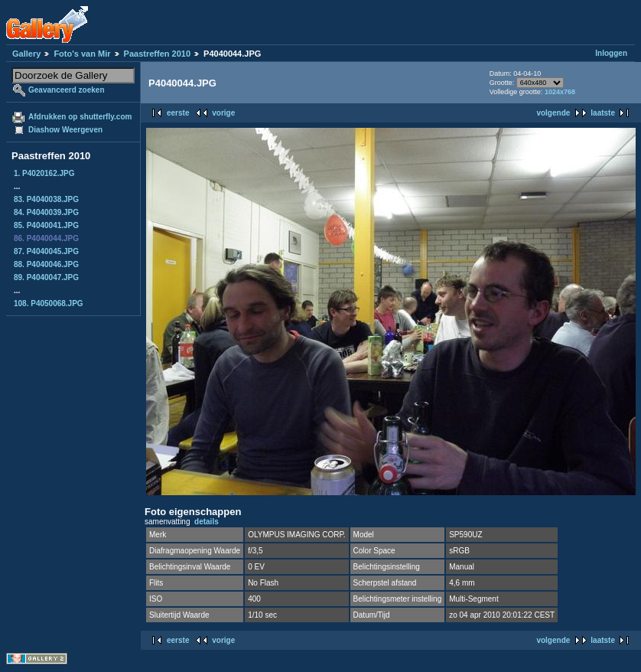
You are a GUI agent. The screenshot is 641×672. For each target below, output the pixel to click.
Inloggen (611, 53)
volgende (553, 113)
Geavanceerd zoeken (67, 90)
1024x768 (560, 92)
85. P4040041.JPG (46, 225)
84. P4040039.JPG (46, 212)
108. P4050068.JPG (49, 303)
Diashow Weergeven (65, 130)
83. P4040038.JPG (46, 199)
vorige (223, 113)
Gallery (26, 54)
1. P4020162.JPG (44, 173)
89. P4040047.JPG (46, 277)
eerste (178, 113)
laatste (603, 113)
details (207, 522)
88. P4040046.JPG (46, 264)
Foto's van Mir (82, 54)
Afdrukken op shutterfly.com (80, 117)
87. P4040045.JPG (46, 251)
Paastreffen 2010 (157, 54)
